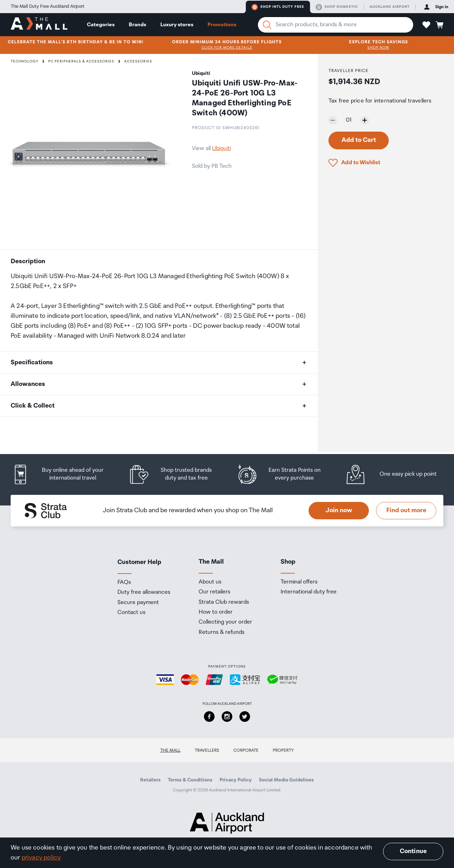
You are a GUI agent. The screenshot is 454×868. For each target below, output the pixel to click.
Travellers (207, 750)
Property (283, 750)
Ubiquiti (222, 148)
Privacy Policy (236, 780)
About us (210, 582)
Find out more (406, 510)
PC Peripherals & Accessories (81, 61)
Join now (339, 510)
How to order (216, 612)
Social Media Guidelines (286, 780)
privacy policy (41, 858)
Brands (137, 25)
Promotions (222, 25)
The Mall (170, 750)
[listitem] (65, 474)
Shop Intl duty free (278, 7)
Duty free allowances (144, 592)
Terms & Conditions (190, 780)
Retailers (150, 780)
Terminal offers (299, 582)
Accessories (138, 61)
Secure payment (138, 603)
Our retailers (214, 592)
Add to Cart (359, 140)
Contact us (131, 613)
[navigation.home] (39, 24)
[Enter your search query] (336, 25)
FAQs (124, 582)
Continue (413, 851)
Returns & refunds (222, 632)
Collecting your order (225, 622)
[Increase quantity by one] (365, 120)
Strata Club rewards (224, 602)
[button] (426, 25)
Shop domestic (337, 7)
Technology (24, 61)
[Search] (267, 25)
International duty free (309, 592)
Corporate (246, 750)
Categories (101, 25)
